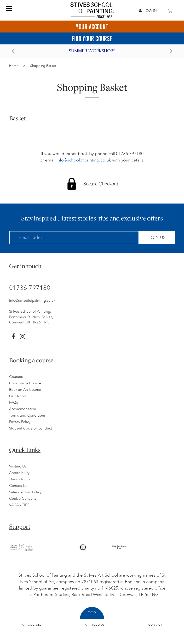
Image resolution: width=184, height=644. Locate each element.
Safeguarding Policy (25, 492)
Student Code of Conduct (31, 428)
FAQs (14, 403)
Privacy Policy (20, 422)
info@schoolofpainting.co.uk (84, 160)
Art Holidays (95, 625)
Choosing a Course (25, 383)
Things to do (20, 479)
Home (14, 66)
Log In (148, 11)
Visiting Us (18, 466)
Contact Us (18, 486)
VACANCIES (19, 505)
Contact (155, 625)
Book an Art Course (25, 390)
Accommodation (23, 409)
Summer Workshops (92, 51)
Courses (16, 377)
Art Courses (32, 625)
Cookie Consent (23, 499)
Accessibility (19, 473)
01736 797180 (30, 288)
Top (92, 613)
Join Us (157, 237)
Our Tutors (18, 396)
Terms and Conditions (27, 416)
